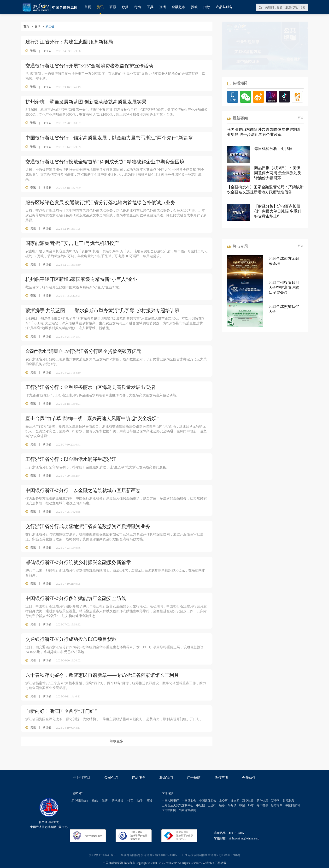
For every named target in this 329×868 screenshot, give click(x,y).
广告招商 (194, 778)
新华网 (275, 801)
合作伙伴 (249, 778)
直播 (163, 7)
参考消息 (288, 801)
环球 (251, 805)
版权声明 (221, 778)
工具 (150, 7)
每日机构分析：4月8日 (273, 149)
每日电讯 (262, 805)
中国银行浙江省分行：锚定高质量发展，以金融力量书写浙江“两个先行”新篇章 (109, 138)
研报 (113, 7)
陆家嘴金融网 (188, 810)
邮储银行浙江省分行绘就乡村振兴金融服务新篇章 (78, 562)
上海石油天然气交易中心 (177, 805)
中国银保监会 (208, 801)
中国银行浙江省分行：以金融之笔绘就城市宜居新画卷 (83, 490)
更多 (301, 118)
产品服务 (139, 778)
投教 (194, 7)
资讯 (100, 7)
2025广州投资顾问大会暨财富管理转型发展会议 (284, 288)
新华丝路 (248, 801)
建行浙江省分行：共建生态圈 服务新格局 (69, 42)
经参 (222, 805)
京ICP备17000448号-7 (102, 855)
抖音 (130, 801)
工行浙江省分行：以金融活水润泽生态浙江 (71, 459)
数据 (125, 7)
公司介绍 (111, 778)
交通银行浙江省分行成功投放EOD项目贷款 (71, 639)
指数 (207, 7)
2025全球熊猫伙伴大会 (284, 309)
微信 (95, 801)
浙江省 (47, 51)
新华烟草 (277, 805)
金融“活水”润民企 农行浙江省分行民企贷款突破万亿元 (83, 351)
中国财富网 (293, 805)
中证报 (200, 805)
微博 (105, 801)
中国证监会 (189, 801)
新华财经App (80, 801)
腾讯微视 (117, 801)
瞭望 (242, 805)
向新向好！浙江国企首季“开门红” (61, 711)
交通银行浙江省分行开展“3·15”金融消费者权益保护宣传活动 (89, 66)
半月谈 (232, 805)
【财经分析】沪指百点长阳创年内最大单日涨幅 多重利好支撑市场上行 (278, 211)
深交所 (235, 801)
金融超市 (178, 7)
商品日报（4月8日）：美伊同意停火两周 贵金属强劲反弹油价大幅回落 (278, 173)
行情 (138, 7)
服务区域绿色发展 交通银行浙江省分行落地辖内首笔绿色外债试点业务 (100, 202)
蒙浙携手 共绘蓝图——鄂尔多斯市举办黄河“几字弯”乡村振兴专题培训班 (103, 310)
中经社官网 (82, 778)
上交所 (223, 801)
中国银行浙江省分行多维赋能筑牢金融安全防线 (76, 598)
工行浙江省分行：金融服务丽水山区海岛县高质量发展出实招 (90, 387)
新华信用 (262, 801)
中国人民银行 (170, 801)
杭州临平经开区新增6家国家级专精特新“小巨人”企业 (82, 279)
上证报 (212, 805)
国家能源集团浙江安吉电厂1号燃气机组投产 (72, 243)
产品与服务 (224, 7)
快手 (140, 801)
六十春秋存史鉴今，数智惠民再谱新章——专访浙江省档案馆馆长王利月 (102, 675)
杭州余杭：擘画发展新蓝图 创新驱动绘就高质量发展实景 (86, 102)
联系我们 (166, 778)
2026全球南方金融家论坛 (284, 261)
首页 (88, 7)
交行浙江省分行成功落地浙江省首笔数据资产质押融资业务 (88, 526)
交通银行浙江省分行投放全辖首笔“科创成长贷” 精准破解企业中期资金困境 (105, 162)
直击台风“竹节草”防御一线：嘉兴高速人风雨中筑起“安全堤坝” (92, 418)
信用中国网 (169, 810)
